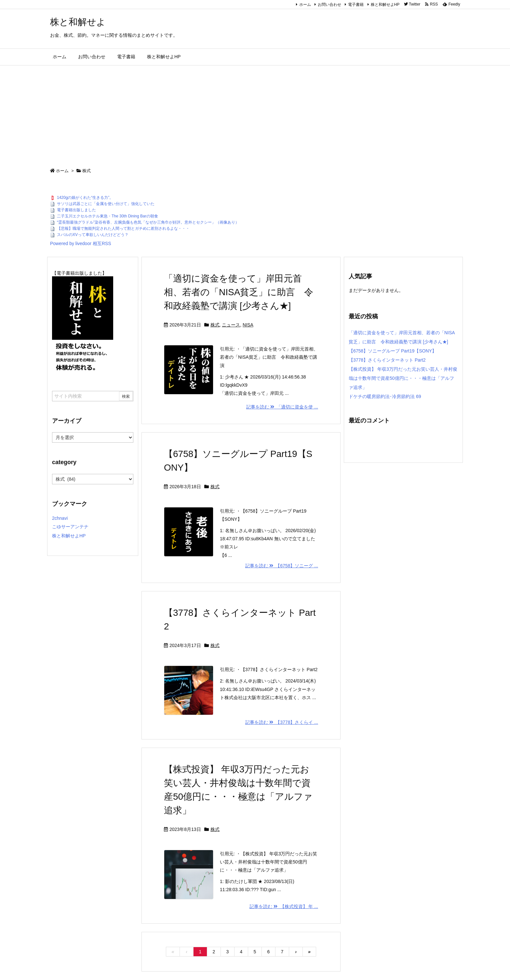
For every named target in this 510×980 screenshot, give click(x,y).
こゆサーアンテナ (70, 527)
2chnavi (60, 518)
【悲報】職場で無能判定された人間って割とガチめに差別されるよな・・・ (123, 228)
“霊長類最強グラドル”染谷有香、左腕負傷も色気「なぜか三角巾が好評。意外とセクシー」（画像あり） (148, 222)
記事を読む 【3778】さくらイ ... (282, 722)
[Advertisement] (255, 114)
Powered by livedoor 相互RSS (81, 243)
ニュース (231, 325)
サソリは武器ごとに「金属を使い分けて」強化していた (106, 204)
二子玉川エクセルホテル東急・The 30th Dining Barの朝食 (107, 216)
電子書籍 (356, 5)
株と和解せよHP (385, 5)
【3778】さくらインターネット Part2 (387, 360)
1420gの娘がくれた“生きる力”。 (85, 198)
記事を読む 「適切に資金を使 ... (282, 407)
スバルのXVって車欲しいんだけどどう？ (93, 235)
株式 (215, 325)
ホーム (305, 5)
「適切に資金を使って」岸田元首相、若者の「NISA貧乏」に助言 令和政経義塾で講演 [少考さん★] (239, 292)
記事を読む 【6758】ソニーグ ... (282, 566)
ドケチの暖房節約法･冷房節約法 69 (385, 396)
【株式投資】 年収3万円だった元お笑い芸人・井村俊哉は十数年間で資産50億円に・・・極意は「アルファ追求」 (403, 378)
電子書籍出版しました (76, 210)
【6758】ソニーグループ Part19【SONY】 (393, 351)
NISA (248, 325)
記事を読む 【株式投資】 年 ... (284, 906)
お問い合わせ (329, 5)
